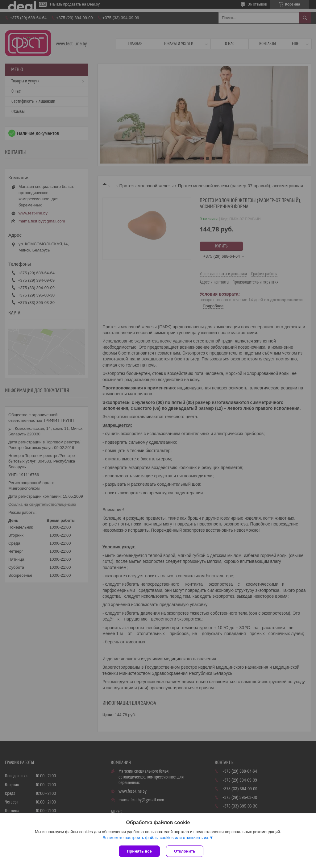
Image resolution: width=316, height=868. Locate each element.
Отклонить (185, 851)
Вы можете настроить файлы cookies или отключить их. (156, 838)
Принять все (139, 851)
